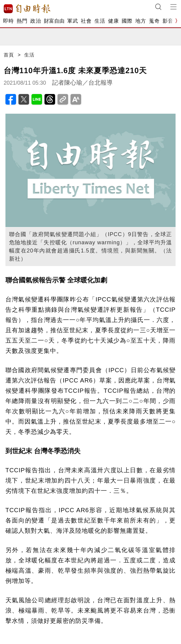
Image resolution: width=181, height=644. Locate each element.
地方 (141, 21)
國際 (127, 21)
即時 (8, 21)
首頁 (9, 55)
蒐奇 (154, 21)
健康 (113, 21)
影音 (168, 21)
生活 (100, 21)
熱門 (22, 21)
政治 (36, 21)
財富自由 (54, 21)
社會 (86, 21)
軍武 (72, 21)
